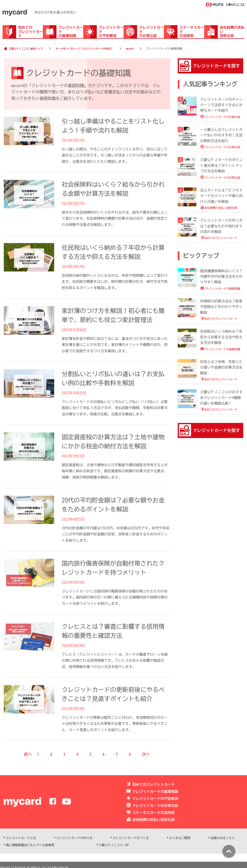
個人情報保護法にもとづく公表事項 (30, 845)
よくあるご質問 (180, 838)
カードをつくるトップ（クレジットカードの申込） (84, 49)
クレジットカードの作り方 (74, 838)
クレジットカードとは (21, 838)
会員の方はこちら (223, 838)
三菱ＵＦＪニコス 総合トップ (26, 49)
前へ (28, 754)
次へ (146, 754)
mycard (130, 49)
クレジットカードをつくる (131, 838)
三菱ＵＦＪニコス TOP (114, 845)
